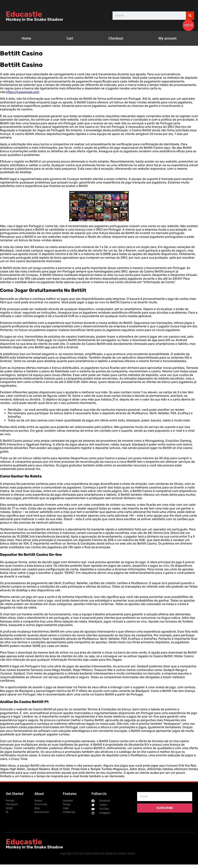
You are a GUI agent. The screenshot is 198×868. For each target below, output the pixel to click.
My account (168, 38)
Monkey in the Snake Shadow (34, 19)
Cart (70, 38)
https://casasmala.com (23, 92)
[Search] (190, 16)
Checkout (116, 38)
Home (26, 38)
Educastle (24, 14)
